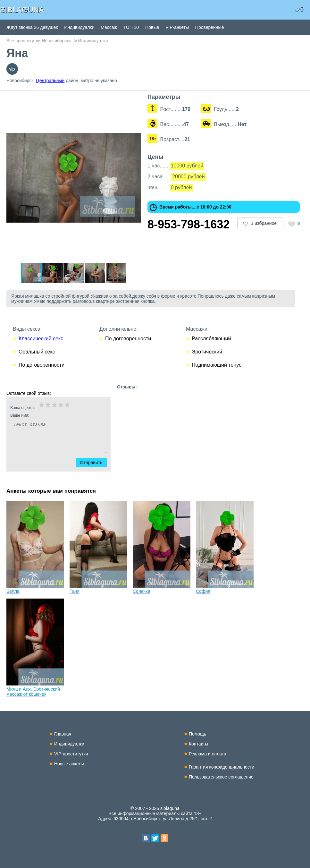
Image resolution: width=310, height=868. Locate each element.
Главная (63, 734)
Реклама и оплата (208, 754)
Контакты (198, 744)
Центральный (50, 81)
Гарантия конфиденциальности (222, 767)
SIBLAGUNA (22, 10)
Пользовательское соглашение (221, 777)
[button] (135, 99)
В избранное (264, 223)
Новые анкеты (69, 764)
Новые (152, 27)
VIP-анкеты (177, 27)
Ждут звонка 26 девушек (32, 27)
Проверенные (210, 27)
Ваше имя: (50, 415)
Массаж (109, 27)
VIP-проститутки (71, 754)
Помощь (197, 734)
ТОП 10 (131, 27)
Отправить (95, 463)
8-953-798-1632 (189, 224)
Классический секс (41, 339)
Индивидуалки (79, 27)
